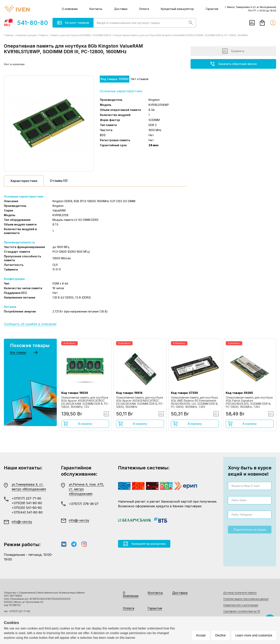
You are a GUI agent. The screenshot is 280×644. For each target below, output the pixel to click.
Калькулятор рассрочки (144, 544)
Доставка (121, 9)
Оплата (144, 9)
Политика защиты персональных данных (246, 599)
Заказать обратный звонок (233, 64)
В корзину (78, 424)
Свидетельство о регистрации (241, 605)
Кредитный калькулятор (177, 9)
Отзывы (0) (59, 181)
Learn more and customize (254, 635)
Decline (220, 635)
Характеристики (24, 181)
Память (44, 35)
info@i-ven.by (22, 522)
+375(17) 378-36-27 (84, 504)
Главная (9, 35)
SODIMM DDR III (102, 35)
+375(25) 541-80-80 (27, 508)
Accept (201, 635)
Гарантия (212, 9)
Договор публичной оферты (240, 593)
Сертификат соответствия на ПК (242, 611)
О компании (70, 9)
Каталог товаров (73, 23)
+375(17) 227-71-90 (26, 498)
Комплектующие (27, 35)
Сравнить (233, 51)
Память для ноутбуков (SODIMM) (71, 35)
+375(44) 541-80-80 (27, 512)
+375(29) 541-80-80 (27, 503)
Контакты (96, 9)
